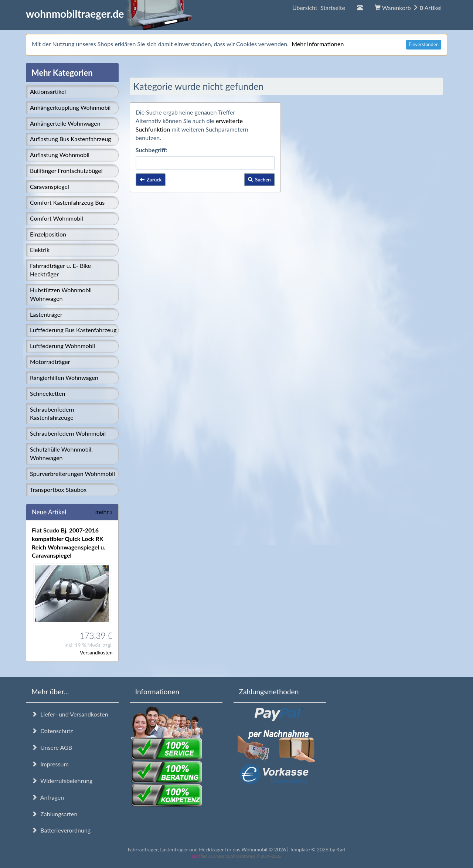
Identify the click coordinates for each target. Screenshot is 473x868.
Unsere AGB (52, 747)
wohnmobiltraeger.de (109, 14)
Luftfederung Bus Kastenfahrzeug (73, 330)
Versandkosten (96, 652)
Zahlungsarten (54, 814)
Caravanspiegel (50, 186)
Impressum (50, 764)
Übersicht (319, 8)
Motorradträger (50, 362)
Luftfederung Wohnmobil (62, 346)
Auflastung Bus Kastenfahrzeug (70, 139)
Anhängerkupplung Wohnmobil (70, 107)
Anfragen (48, 797)
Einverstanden (424, 44)
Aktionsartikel (48, 91)
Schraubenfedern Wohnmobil (68, 433)
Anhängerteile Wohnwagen (65, 123)
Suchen (259, 180)
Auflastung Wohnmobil (60, 155)
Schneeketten (47, 393)
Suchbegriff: (152, 150)
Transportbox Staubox (58, 489)
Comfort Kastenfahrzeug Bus (67, 202)
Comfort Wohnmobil (57, 218)
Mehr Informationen (318, 44)
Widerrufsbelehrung (62, 781)
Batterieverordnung (61, 830)
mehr (104, 512)
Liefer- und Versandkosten (70, 714)
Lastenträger (46, 314)
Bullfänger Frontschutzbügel (66, 171)
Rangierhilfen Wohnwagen (64, 377)
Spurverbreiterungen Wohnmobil (72, 474)
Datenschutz (52, 731)
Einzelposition (48, 234)
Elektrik (40, 250)
